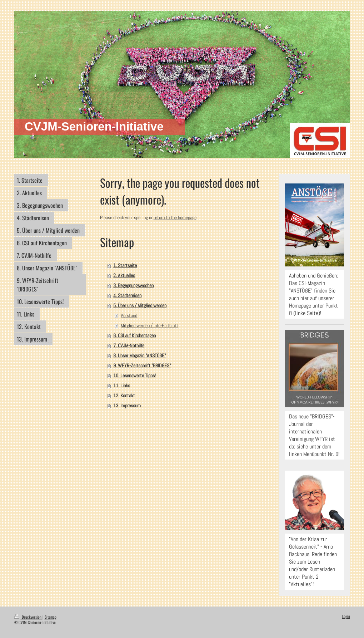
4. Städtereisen (127, 295)
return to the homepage (175, 217)
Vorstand (129, 315)
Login (346, 616)
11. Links (122, 386)
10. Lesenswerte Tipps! (134, 376)
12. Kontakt (124, 396)
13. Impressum (127, 406)
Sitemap (51, 617)
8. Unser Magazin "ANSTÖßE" (139, 355)
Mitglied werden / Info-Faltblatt (149, 325)
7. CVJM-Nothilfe (129, 345)
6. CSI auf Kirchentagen (134, 335)
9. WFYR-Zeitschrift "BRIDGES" (142, 365)
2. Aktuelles (124, 275)
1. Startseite (125, 265)
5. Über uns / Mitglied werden (140, 305)
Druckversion (28, 617)
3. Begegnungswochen (133, 285)
